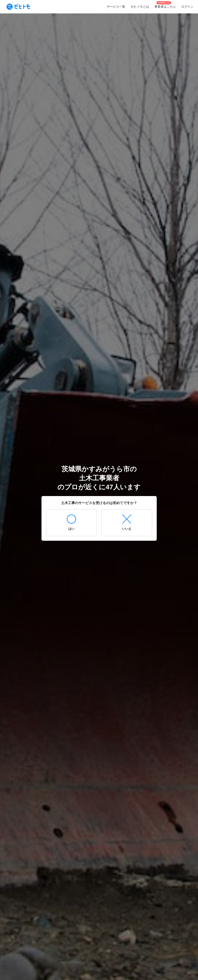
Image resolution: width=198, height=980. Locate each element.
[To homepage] (18, 7)
